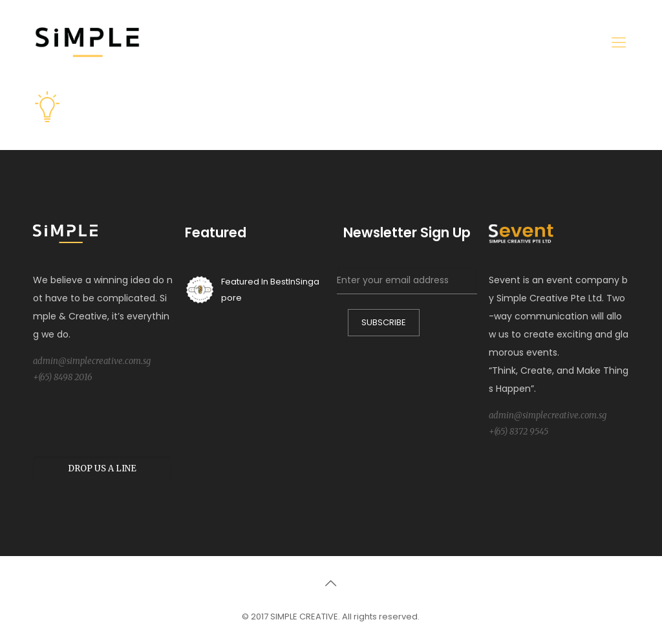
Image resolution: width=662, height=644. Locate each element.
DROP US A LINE (102, 468)
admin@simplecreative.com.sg (92, 361)
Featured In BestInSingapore (252, 290)
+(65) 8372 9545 (518, 432)
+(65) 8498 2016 (63, 377)
